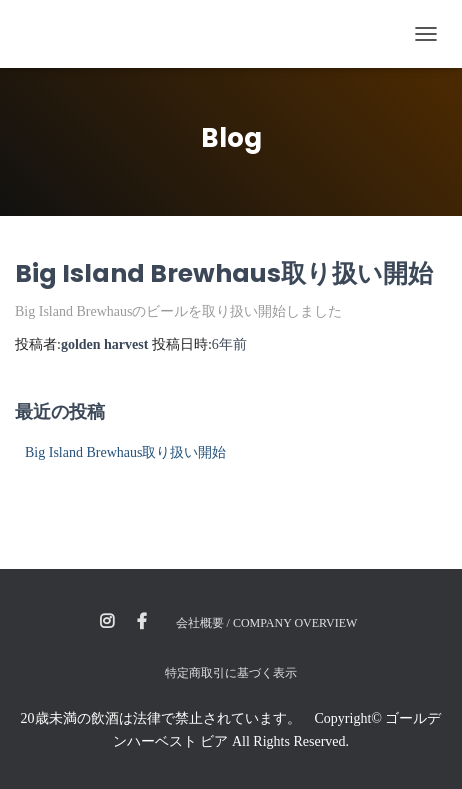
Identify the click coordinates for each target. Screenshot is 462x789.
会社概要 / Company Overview (267, 623)
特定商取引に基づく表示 (231, 673)
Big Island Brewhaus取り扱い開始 (224, 273)
